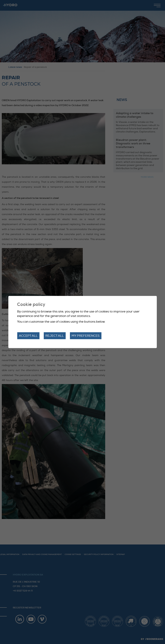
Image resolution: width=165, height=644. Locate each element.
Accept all (28, 336)
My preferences (86, 336)
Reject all (55, 336)
